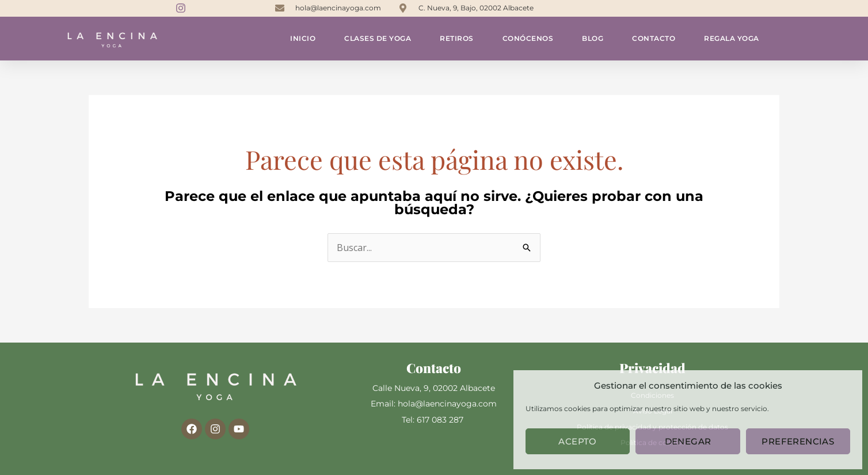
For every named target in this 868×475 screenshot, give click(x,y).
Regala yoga (732, 38)
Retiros (457, 38)
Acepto (577, 441)
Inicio (303, 38)
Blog (593, 38)
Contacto (654, 38)
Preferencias (798, 441)
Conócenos (528, 38)
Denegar (688, 441)
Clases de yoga (378, 38)
